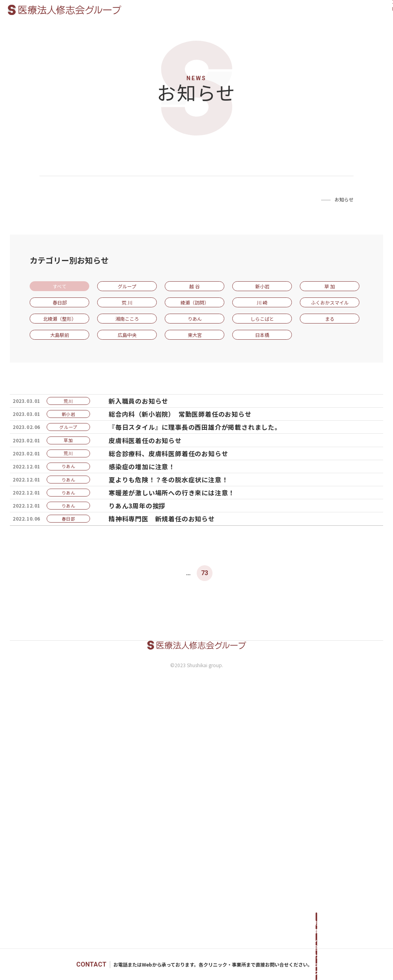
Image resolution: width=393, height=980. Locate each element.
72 (189, 809)
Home (311, 199)
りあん (195, 319)
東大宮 (195, 335)
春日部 (60, 302)
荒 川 (127, 302)
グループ (127, 286)
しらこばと (262, 319)
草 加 (330, 286)
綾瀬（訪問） (195, 302)
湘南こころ (127, 319)
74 (220, 809)
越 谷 (195, 286)
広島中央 (127, 335)
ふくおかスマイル (330, 302)
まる (330, 319)
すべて (59, 286)
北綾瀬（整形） (60, 319)
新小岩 (262, 286)
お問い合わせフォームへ (316, 964)
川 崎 (262, 302)
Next (270, 809)
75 (236, 809)
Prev (123, 809)
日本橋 (262, 335)
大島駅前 (60, 335)
